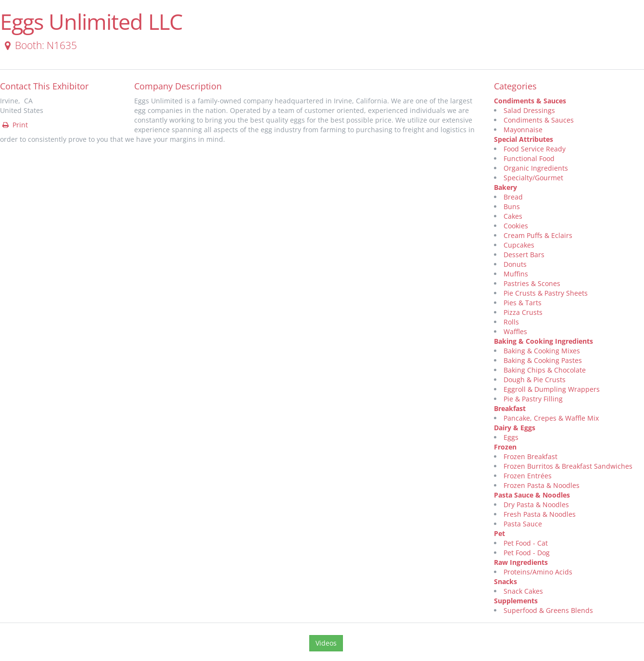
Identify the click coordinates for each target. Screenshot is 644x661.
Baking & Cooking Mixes (542, 351)
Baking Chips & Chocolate (545, 370)
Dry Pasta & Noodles (536, 505)
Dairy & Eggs (515, 428)
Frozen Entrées (528, 476)
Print (14, 125)
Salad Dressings (529, 110)
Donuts (515, 264)
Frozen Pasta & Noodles (542, 485)
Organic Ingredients (536, 168)
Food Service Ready (535, 149)
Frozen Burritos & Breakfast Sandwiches (568, 466)
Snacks (505, 581)
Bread (513, 197)
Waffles (515, 331)
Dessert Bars (524, 255)
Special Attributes (524, 139)
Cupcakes (519, 245)
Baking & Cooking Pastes (543, 360)
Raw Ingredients (521, 562)
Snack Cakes (523, 591)
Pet (499, 533)
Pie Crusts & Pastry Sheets (546, 293)
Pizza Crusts (523, 312)
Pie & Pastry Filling (533, 399)
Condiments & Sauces (530, 101)
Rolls (511, 322)
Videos (326, 643)
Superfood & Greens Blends (548, 610)
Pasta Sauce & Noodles (532, 495)
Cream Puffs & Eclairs (538, 235)
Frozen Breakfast (530, 456)
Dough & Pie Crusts (535, 380)
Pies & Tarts (523, 303)
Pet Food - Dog (527, 553)
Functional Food (529, 158)
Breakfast (510, 408)
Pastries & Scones (532, 283)
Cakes (513, 216)
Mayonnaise (523, 130)
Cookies (516, 226)
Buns (512, 206)
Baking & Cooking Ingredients (543, 341)
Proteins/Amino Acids (538, 572)
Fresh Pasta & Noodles (540, 514)
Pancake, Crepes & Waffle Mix (551, 418)
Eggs (511, 437)
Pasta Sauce (523, 524)
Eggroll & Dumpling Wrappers (552, 389)
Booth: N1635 (39, 45)
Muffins (516, 274)
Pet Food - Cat (526, 543)
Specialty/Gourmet (533, 178)
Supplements (516, 601)
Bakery (505, 187)
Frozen (505, 447)
